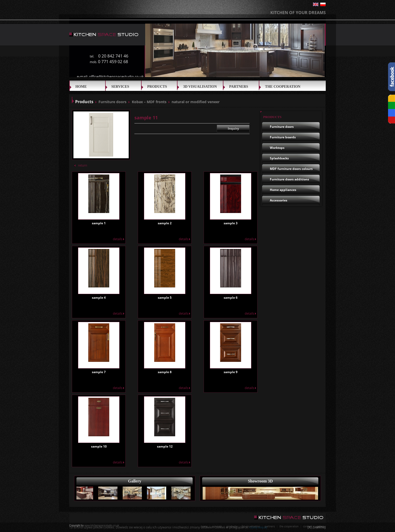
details (118, 239)
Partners (239, 87)
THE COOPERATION (283, 87)
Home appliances (283, 190)
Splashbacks (279, 158)
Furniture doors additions (289, 179)
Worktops (277, 148)
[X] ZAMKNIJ (317, 527)
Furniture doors (112, 102)
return (81, 165)
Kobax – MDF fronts (149, 102)
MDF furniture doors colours (291, 169)
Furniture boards (283, 137)
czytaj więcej (258, 527)
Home (81, 87)
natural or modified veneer (196, 102)
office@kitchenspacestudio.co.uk (116, 77)
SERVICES (120, 87)
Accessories (279, 200)
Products (157, 87)
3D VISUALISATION (200, 87)
